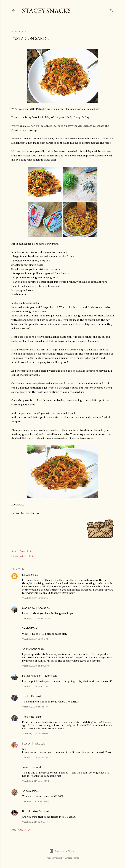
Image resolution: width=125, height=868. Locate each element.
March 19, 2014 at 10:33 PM (36, 822)
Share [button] (14, 551)
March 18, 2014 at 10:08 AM (36, 618)
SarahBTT (28, 628)
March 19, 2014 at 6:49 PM (35, 781)
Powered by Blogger (63, 851)
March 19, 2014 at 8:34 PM (35, 801)
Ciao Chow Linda (32, 608)
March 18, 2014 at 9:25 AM (35, 598)
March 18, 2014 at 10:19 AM (36, 639)
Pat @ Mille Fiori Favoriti (37, 676)
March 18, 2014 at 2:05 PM (35, 666)
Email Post (26, 551)
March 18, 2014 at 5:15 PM (35, 734)
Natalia (26, 575)
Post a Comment (22, 830)
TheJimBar (29, 696)
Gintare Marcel (72, 858)
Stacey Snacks (46, 11)
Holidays (23, 556)
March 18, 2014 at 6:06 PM (36, 757)
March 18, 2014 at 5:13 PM (35, 707)
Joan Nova (29, 767)
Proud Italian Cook (34, 811)
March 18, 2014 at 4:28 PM (36, 686)
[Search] (112, 10)
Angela (26, 791)
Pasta (31, 556)
